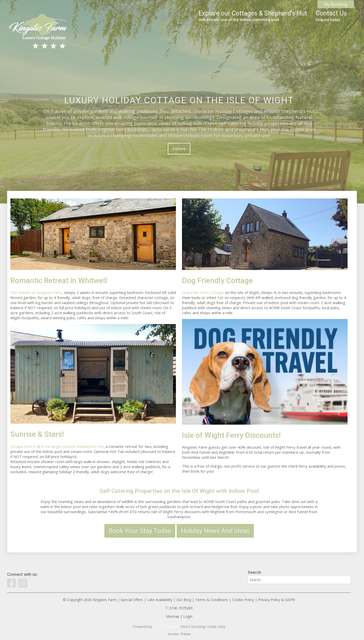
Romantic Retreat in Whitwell (59, 280)
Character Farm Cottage (203, 292)
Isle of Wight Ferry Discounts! (231, 435)
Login (188, 616)
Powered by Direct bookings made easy (179, 627)
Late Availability (160, 600)
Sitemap (173, 616)
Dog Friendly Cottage (217, 280)
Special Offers (132, 600)
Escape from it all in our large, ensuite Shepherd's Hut (57, 446)
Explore (179, 149)
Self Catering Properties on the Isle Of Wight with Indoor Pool (179, 491)
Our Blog (184, 600)
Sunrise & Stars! (37, 434)
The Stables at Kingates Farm (36, 292)
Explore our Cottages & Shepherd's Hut (253, 16)
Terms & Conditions (212, 600)
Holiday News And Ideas (215, 531)
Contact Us (331, 16)
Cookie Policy (243, 600)
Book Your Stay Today (140, 531)
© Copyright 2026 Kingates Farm (90, 600)
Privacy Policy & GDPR (277, 600)
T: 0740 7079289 (179, 608)
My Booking (336, 4)
